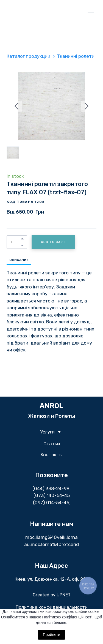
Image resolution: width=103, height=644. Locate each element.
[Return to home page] (46, 14)
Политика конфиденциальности (52, 607)
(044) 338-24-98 (51, 489)
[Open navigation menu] (91, 14)
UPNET (64, 595)
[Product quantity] (16, 242)
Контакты (52, 455)
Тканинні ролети (76, 56)
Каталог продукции (28, 56)
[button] (22, 239)
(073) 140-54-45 (52, 495)
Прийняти (51, 635)
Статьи (52, 444)
